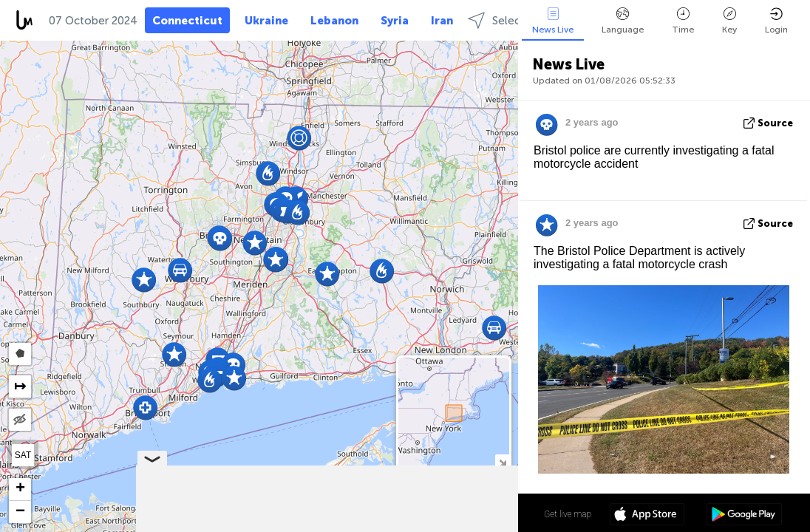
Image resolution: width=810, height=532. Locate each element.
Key (729, 21)
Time (683, 21)
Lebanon (334, 21)
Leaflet (283, 525)
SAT (23, 455)
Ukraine (266, 21)
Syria (395, 21)
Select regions (517, 20)
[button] (174, 354)
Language (623, 21)
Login (776, 21)
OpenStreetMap (435, 525)
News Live (553, 21)
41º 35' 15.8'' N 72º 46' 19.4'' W (459, 514)
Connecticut (187, 21)
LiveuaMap (380, 525)
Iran (442, 21)
